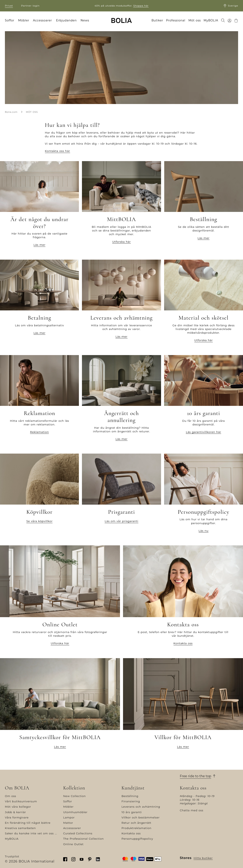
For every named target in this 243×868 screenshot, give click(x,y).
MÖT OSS (32, 112)
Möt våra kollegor (18, 807)
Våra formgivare (17, 817)
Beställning (130, 796)
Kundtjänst (133, 788)
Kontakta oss (183, 643)
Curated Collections (78, 833)
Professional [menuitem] (176, 20)
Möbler (68, 807)
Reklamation (39, 432)
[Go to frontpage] (122, 20)
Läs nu (204, 531)
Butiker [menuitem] (157, 20)
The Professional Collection (83, 839)
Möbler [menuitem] (24, 20)
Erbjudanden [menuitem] (66, 20)
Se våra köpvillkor (40, 521)
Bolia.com (11, 112)
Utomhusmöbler (75, 812)
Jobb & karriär (15, 812)
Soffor (68, 801)
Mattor (68, 823)
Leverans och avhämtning (141, 807)
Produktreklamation (137, 828)
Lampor (69, 817)
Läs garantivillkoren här (203, 432)
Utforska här (122, 242)
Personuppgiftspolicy (137, 839)
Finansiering (131, 801)
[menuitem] (223, 21)
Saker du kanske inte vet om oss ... (31, 833)
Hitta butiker (203, 858)
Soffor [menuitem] (10, 20)
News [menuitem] (85, 20)
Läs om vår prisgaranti (121, 521)
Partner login (30, 6)
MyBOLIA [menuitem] (211, 20)
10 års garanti (132, 812)
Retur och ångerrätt (137, 823)
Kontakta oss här (58, 151)
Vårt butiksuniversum (21, 801)
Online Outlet (73, 844)
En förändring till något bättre (28, 823)
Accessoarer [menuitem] (42, 20)
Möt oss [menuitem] (195, 20)
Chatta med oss (192, 810)
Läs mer (40, 245)
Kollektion (74, 788)
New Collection (74, 796)
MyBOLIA (12, 839)
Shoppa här (141, 6)
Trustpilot (12, 856)
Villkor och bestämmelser (141, 817)
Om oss (11, 796)
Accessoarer (72, 828)
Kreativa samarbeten (20, 828)
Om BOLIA (17, 788)
